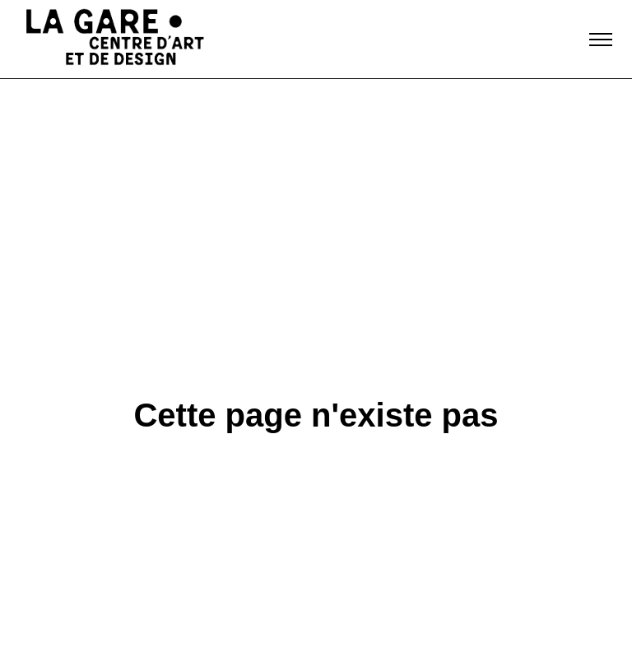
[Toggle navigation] (601, 40)
